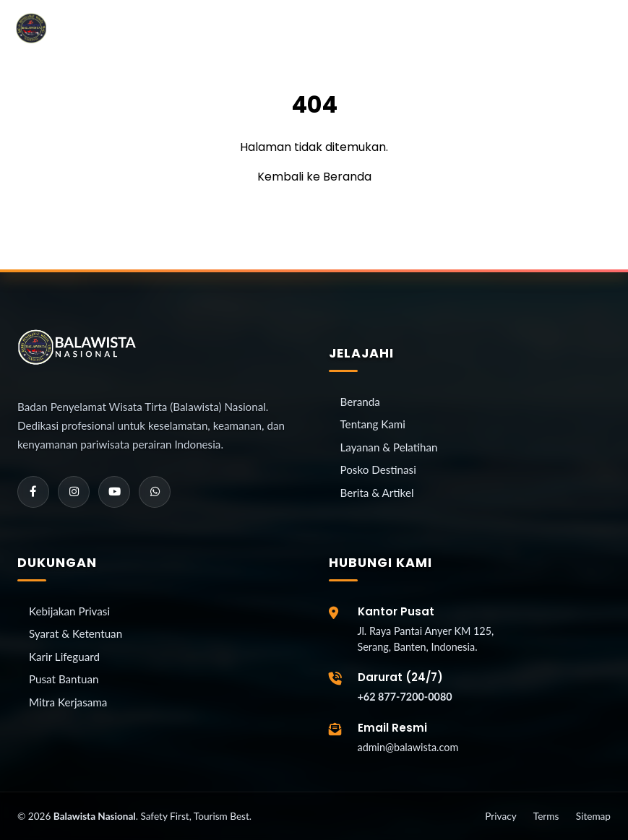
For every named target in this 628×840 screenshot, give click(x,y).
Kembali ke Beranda (314, 177)
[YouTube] (114, 492)
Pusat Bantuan (64, 679)
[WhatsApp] (155, 492)
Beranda (360, 402)
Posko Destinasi (378, 469)
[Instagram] (74, 492)
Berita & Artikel (377, 493)
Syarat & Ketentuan (76, 633)
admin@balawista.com (408, 747)
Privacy (500, 816)
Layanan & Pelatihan (389, 447)
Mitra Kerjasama (68, 702)
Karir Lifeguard (64, 657)
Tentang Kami (373, 424)
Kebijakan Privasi (69, 611)
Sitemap (593, 816)
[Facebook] (33, 492)
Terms (546, 816)
